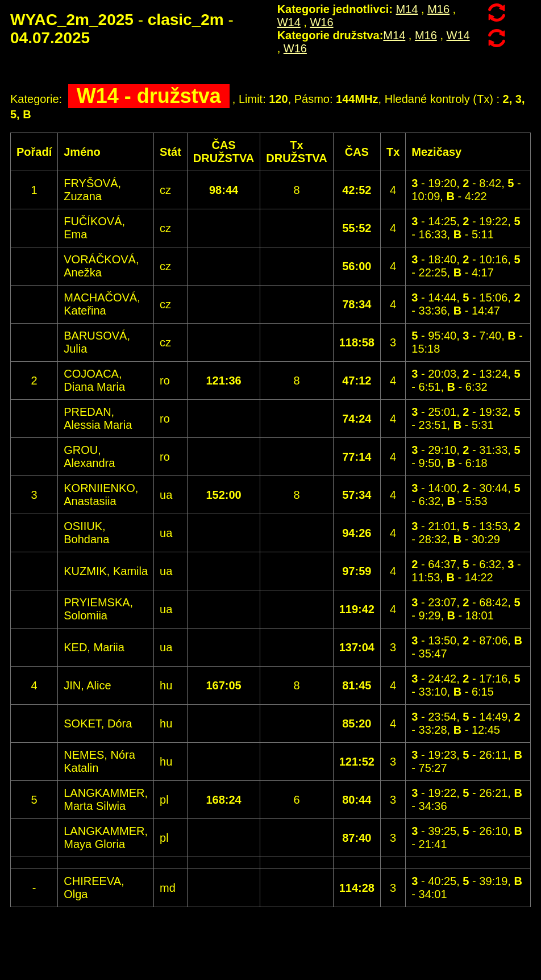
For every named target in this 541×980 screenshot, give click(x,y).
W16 (321, 22)
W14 (289, 22)
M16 (438, 9)
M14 (407, 9)
